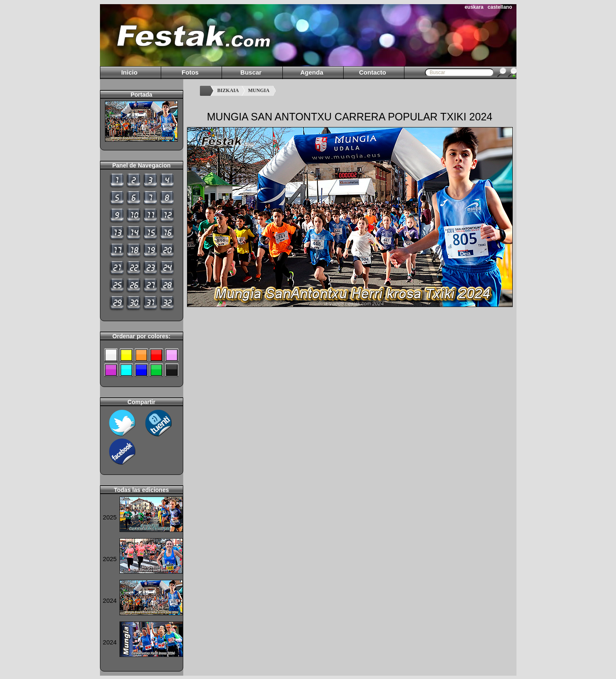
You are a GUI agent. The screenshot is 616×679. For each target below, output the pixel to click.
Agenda (312, 72)
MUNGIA (259, 90)
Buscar (251, 72)
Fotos (190, 72)
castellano (500, 7)
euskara (474, 7)
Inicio (129, 72)
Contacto (373, 72)
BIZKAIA (228, 90)
